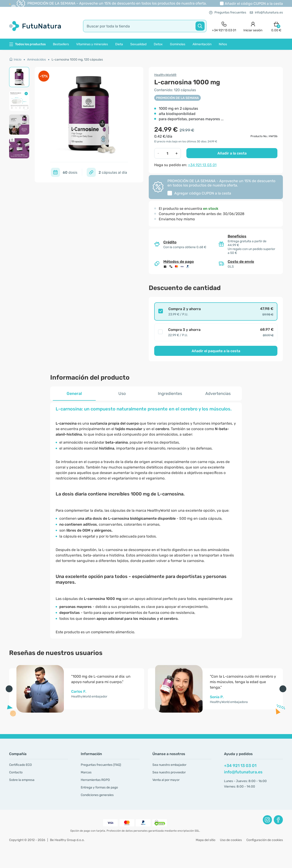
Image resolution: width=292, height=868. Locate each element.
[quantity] (168, 153)
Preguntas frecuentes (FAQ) (101, 765)
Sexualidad (138, 44)
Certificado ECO (20, 765)
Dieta (119, 44)
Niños (223, 44)
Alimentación (202, 44)
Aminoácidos (36, 60)
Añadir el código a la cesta (254, 4)
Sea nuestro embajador (169, 765)
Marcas (86, 772)
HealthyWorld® (165, 75)
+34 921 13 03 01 (202, 165)
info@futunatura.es (266, 12)
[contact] (224, 26)
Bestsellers (61, 44)
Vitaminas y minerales (92, 44)
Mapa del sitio (206, 840)
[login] (253, 26)
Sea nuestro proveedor (169, 772)
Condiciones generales (97, 795)
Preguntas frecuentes (228, 12)
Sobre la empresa (22, 780)
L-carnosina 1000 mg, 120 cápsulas (77, 60)
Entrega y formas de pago (99, 787)
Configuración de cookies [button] (265, 840)
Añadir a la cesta (232, 153)
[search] (145, 26)
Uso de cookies (231, 840)
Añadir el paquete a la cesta (216, 351)
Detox (158, 44)
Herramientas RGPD (95, 780)
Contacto (16, 772)
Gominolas (178, 44)
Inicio (15, 60)
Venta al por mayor (166, 780)
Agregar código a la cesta (203, 193)
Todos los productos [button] (27, 44)
